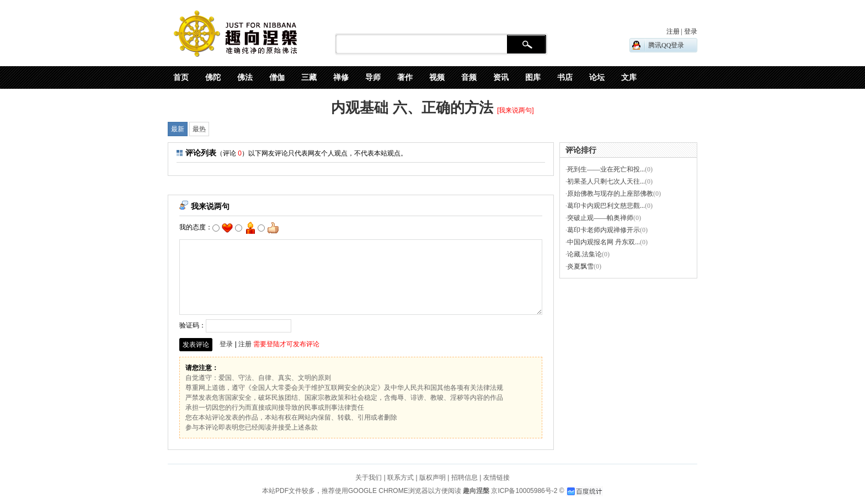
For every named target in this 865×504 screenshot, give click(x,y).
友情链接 (496, 478)
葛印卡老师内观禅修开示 (604, 230)
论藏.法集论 (584, 254)
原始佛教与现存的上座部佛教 (610, 194)
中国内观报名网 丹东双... (604, 242)
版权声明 (432, 478)
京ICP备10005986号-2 (524, 491)
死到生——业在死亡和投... (606, 169)
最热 (199, 129)
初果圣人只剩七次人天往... (606, 181)
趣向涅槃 (475, 491)
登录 (226, 344)
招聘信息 (464, 478)
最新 (178, 129)
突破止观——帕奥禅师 (600, 218)
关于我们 (369, 478)
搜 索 (527, 45)
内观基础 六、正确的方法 (412, 108)
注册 (245, 344)
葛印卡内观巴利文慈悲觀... (606, 206)
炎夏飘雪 (580, 266)
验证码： (235, 325)
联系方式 (401, 478)
